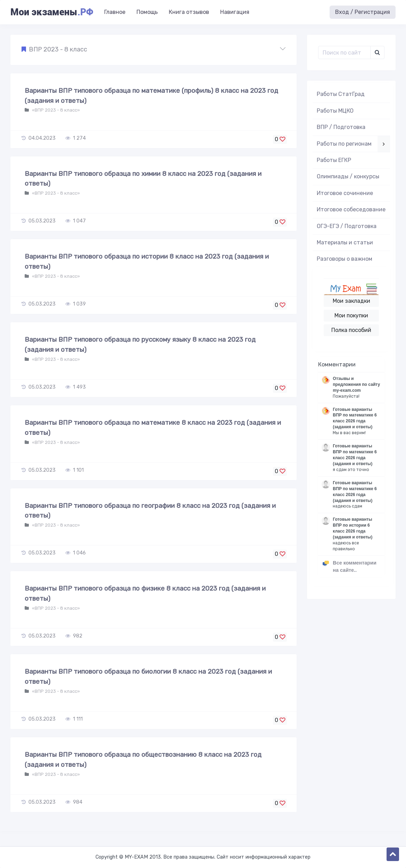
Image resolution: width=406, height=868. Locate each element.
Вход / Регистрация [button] (363, 12)
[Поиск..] (344, 52)
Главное (115, 12)
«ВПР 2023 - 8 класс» (55, 110)
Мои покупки (351, 315)
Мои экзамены (52, 12)
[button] (154, 50)
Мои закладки (351, 301)
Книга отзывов (189, 12)
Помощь (147, 12)
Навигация (235, 12)
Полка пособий (351, 330)
